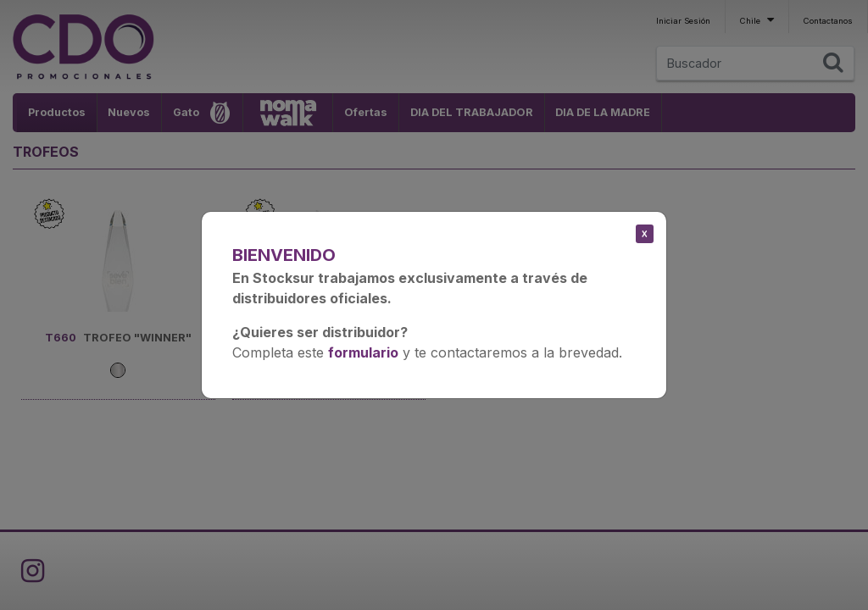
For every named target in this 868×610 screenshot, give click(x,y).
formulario (363, 352)
